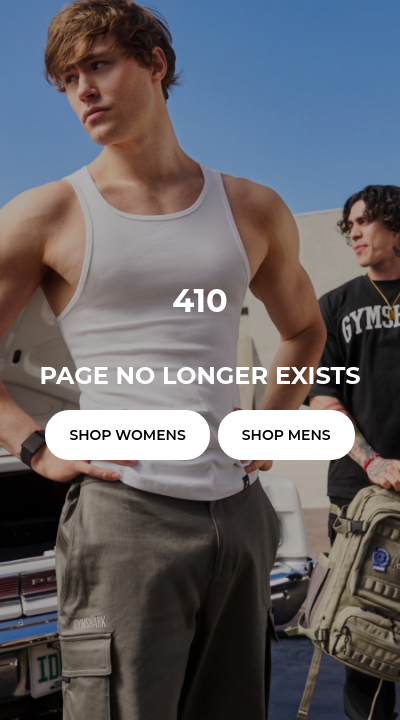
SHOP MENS (286, 435)
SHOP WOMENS (127, 435)
